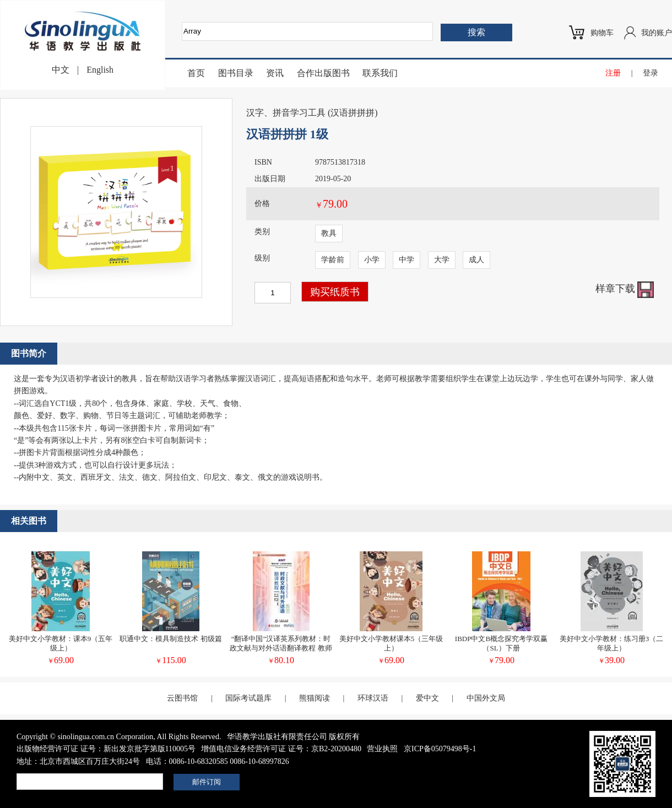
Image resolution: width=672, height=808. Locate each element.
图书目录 (236, 73)
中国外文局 (486, 698)
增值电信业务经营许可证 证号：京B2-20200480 (281, 749)
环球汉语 (373, 698)
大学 (442, 260)
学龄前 (333, 260)
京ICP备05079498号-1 (440, 749)
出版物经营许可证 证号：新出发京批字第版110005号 (106, 749)
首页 (196, 73)
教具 (329, 233)
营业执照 (382, 749)
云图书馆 (182, 698)
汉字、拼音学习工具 (286, 113)
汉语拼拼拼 (353, 113)
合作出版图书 (323, 73)
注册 (613, 73)
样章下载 (625, 289)
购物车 (602, 33)
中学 (407, 260)
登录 (651, 73)
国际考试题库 (248, 698)
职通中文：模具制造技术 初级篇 (170, 639)
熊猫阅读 (315, 698)
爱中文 (427, 698)
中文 (61, 70)
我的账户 (657, 33)
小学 (372, 260)
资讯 (275, 73)
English (100, 70)
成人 (476, 260)
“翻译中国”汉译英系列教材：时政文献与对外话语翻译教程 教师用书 (281, 648)
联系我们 (380, 73)
